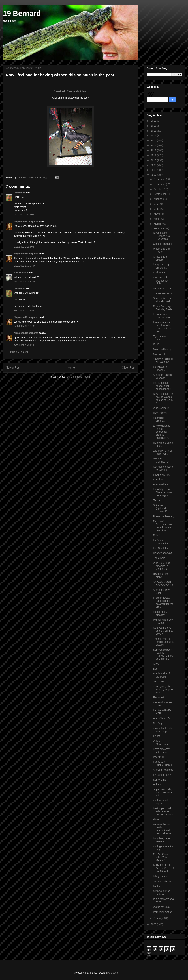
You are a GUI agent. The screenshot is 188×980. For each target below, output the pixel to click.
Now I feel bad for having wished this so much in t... (163, 398)
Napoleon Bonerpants (26, 222)
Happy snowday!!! (163, 553)
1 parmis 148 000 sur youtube (163, 361)
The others (159, 558)
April (157, 219)
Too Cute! (159, 681)
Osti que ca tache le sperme (163, 468)
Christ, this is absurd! (160, 258)
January (159, 918)
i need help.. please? (160, 613)
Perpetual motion (163, 912)
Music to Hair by (162, 349)
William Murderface (161, 743)
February (159, 228)
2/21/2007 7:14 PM (24, 215)
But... (156, 669)
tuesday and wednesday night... (161, 281)
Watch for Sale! (162, 907)
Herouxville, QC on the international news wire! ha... (163, 829)
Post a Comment (19, 352)
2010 (154, 160)
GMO (156, 664)
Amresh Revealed (163, 770)
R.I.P (156, 344)
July (156, 204)
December (160, 179)
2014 (154, 140)
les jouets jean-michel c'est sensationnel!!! (163, 386)
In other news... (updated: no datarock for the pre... (163, 602)
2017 (154, 126)
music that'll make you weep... (163, 730)
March (158, 224)
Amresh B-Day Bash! (161, 591)
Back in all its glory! (161, 575)
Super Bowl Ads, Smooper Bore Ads (163, 792)
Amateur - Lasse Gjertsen (162, 376)
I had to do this (161, 475)
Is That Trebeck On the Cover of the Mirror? (163, 868)
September (160, 194)
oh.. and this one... (164, 881)
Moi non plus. (161, 354)
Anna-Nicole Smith (164, 718)
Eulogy (157, 785)
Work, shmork (161, 408)
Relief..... (158, 535)
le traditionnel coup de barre (162, 316)
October (159, 189)
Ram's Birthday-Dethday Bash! (163, 308)
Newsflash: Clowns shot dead (70, 91)
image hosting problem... (161, 266)
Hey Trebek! (160, 413)
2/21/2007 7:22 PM (24, 247)
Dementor (19, 193)
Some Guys (160, 780)
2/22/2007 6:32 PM (24, 310)
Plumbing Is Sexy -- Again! (163, 621)
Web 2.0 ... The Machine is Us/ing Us (162, 566)
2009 (154, 165)
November (160, 184)
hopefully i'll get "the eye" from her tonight (162, 493)
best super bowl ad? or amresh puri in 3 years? (163, 811)
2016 (154, 131)
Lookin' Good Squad (161, 802)
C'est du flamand (163, 244)
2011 (154, 155)
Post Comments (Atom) (78, 377)
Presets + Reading (164, 516)
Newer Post (13, 368)
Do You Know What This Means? (161, 857)
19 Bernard (22, 13)
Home (71, 368)
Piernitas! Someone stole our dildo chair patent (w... (163, 526)
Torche (157, 500)
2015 (154, 136)
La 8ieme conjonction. (161, 542)
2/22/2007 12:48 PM (24, 281)
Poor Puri (158, 757)
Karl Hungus (21, 273)
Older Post (129, 368)
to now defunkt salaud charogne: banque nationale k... (162, 432)
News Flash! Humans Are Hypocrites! (161, 236)
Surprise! (158, 480)
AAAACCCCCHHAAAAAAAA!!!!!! (163, 583)
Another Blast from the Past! (164, 675)
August (158, 199)
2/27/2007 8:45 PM (24, 345)
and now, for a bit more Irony (163, 452)
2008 (154, 170)
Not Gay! (158, 723)
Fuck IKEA (159, 273)
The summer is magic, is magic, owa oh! (164, 642)
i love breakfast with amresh (162, 751)
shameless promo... (159, 419)
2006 (154, 924)
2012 (154, 150)
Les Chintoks (160, 548)
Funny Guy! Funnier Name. (163, 763)
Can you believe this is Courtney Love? (163, 631)
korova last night (162, 289)
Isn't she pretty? (162, 775)
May (156, 214)
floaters (157, 886)
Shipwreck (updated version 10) (161, 508)
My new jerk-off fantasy (162, 893)
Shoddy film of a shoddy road (162, 300)
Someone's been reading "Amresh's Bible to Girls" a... (163, 654)
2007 (154, 175)
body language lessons (161, 840)
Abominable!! (161, 484)
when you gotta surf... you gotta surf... (163, 689)
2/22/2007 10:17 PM (24, 326)
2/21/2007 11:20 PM (24, 266)
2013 (154, 145)
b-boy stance (160, 876)
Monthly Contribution (161, 460)
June (157, 209)
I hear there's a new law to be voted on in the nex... (163, 327)
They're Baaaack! (163, 293)
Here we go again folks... (163, 444)
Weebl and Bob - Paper (163, 250)
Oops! (156, 736)
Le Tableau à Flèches (160, 368)
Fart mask (159, 697)
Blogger (114, 973)
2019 (154, 121)
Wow (156, 819)
